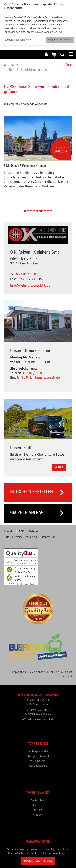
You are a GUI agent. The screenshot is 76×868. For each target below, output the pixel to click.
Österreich (38, 804)
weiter (59, 466)
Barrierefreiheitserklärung (22, 536)
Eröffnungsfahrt (38, 760)
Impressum (49, 536)
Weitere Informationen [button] (18, 40)
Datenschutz (36, 530)
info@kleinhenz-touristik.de (30, 284)
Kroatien (38, 813)
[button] (38, 860)
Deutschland (38, 799)
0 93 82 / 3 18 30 (28, 273)
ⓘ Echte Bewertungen (27, 583)
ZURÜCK (64, 64)
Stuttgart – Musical (38, 755)
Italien (38, 808)
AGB (21, 530)
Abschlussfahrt (38, 764)
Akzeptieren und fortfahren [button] (60, 40)
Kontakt (9, 530)
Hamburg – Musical (38, 750)
